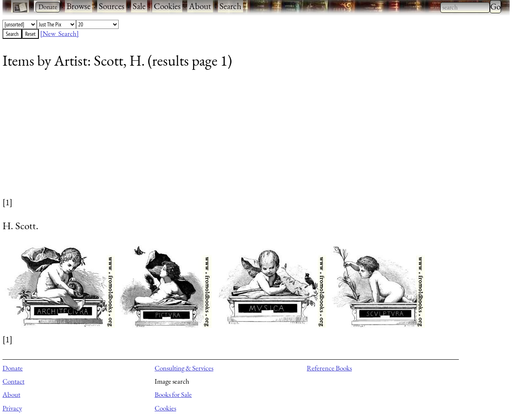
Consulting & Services (184, 368)
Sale (139, 6)
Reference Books (329, 368)
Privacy (12, 408)
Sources (112, 6)
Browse (79, 6)
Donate (13, 368)
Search (230, 6)
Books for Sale (173, 394)
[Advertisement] (251, 138)
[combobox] (465, 7)
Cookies (167, 6)
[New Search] (60, 33)
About (200, 6)
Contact (13, 381)
